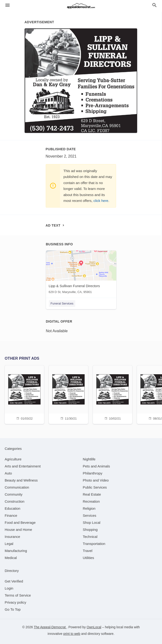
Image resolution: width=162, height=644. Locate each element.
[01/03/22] (24, 394)
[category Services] (90, 515)
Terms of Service (18, 595)
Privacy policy (15, 602)
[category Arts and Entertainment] (23, 466)
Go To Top (13, 609)
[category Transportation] (94, 544)
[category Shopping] (90, 530)
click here (101, 201)
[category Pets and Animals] (96, 466)
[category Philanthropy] (92, 473)
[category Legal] (9, 544)
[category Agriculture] (13, 459)
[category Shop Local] (92, 523)
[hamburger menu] (8, 5)
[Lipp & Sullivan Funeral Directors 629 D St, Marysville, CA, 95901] (81, 273)
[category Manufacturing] (16, 551)
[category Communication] (17, 487)
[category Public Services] (95, 487)
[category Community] (14, 494)
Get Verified (14, 581)
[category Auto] (8, 473)
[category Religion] (89, 508)
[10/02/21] (113, 394)
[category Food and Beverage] (20, 523)
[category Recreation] (91, 501)
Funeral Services (62, 303)
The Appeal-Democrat (50, 627)
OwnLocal (94, 627)
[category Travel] (88, 551)
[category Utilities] (88, 558)
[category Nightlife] (89, 459)
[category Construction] (15, 501)
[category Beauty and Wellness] (21, 480)
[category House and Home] (18, 530)
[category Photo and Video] (96, 480)
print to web (72, 634)
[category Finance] (11, 515)
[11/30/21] (68, 394)
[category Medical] (11, 558)
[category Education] (13, 508)
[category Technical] (90, 537)
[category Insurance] (12, 537)
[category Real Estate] (92, 494)
